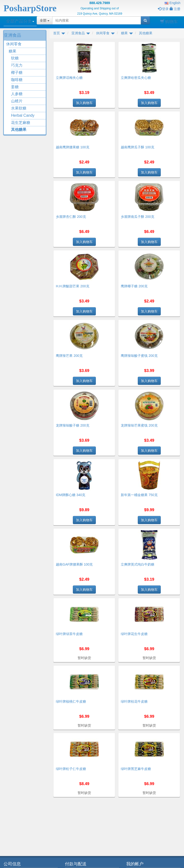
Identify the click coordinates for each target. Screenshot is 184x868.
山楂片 (17, 101)
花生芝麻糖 (21, 123)
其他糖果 (19, 130)
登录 (163, 9)
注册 (175, 9)
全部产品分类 (20, 21)
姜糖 (15, 87)
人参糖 (17, 94)
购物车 (169, 21)
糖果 (12, 51)
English (172, 3)
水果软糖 (19, 108)
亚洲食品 (12, 35)
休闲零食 (14, 44)
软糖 (15, 58)
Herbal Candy (23, 115)
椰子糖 (17, 72)
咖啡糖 (17, 80)
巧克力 (17, 65)
